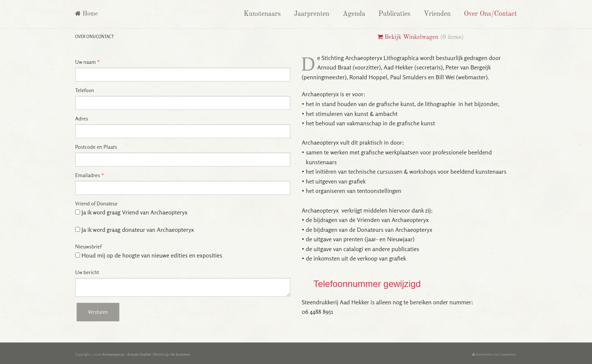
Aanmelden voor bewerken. (495, 354)
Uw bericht (87, 272)
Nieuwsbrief (88, 247)
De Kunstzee (180, 354)
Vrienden (436, 14)
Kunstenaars (261, 14)
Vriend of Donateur (96, 204)
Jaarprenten (311, 14)
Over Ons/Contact (489, 14)
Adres (82, 119)
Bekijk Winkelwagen (408, 37)
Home (86, 14)
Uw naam (87, 62)
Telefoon (85, 90)
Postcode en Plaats (96, 147)
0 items (452, 37)
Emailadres (89, 175)
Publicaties (393, 14)
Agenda (353, 14)
